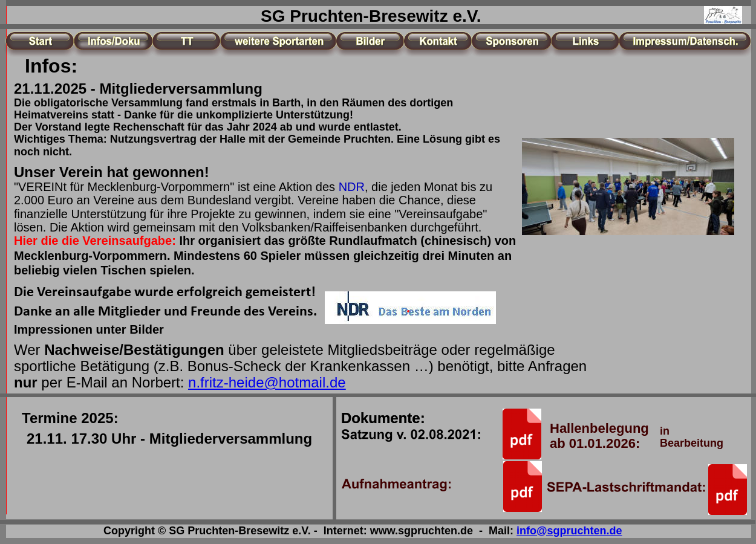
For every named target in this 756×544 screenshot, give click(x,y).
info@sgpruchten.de (569, 531)
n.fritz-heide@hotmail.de (267, 382)
